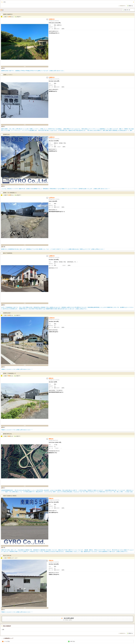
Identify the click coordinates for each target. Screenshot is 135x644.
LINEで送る (73, 641)
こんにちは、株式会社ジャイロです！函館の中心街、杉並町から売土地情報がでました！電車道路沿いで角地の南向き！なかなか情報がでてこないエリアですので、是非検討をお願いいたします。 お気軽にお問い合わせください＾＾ (56, 189)
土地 (4, 2)
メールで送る (7, 641)
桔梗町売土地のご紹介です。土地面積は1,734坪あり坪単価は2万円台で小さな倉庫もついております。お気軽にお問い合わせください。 (33, 71)
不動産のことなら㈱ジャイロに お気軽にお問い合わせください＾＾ (17, 369)
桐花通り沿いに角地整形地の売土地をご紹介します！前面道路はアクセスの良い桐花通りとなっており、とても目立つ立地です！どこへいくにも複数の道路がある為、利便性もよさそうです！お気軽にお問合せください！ (53, 249)
